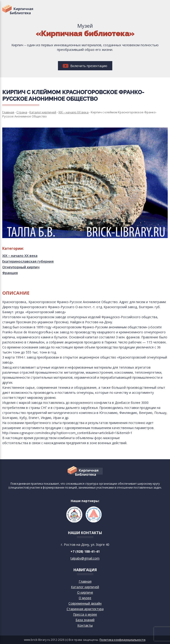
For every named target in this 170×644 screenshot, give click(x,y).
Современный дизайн (85, 603)
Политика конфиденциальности (122, 640)
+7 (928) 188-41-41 (85, 551)
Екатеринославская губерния (28, 261)
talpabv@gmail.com (85, 558)
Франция (10, 273)
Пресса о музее (85, 614)
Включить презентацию (85, 66)
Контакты (85, 625)
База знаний (85, 620)
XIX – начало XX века (20, 255)
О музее (85, 598)
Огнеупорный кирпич (21, 267)
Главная (85, 581)
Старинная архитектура (85, 609)
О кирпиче (85, 592)
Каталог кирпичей (85, 587)
